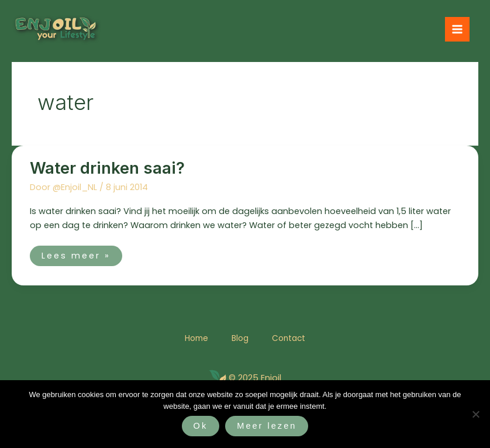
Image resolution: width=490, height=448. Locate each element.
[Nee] (475, 414)
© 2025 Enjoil (255, 378)
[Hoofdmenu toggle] (457, 29)
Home (196, 338)
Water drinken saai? (107, 168)
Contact (289, 338)
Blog (240, 338)
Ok (201, 426)
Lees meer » (76, 254)
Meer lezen (267, 426)
